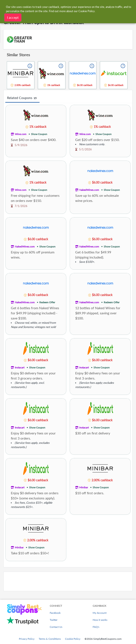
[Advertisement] (68, 581)
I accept (13, 17)
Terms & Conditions (50, 639)
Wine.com (21, 134)
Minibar (84, 487)
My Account (100, 613)
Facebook (55, 613)
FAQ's (96, 627)
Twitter (54, 620)
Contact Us (56, 627)
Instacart (20, 367)
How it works (100, 620)
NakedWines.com (89, 190)
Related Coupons (22, 98)
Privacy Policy (27, 639)
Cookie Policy (73, 639)
